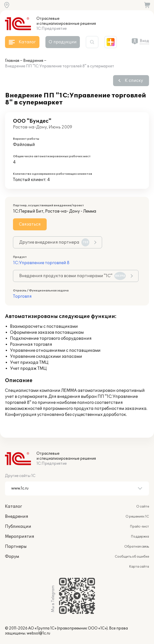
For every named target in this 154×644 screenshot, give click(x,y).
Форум (12, 557)
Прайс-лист (139, 527)
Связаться (30, 224)
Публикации (18, 527)
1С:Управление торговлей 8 (41, 263)
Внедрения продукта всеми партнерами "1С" (73, 276)
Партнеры (16, 547)
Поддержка (140, 537)
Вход (144, 41)
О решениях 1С (137, 517)
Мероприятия (20, 537)
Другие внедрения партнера (54, 242)
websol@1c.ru (38, 633)
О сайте (143, 507)
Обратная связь (137, 547)
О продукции (63, 42)
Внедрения (33, 61)
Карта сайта (139, 567)
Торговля (22, 296)
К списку (134, 81)
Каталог (13, 507)
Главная (12, 61)
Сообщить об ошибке (132, 557)
